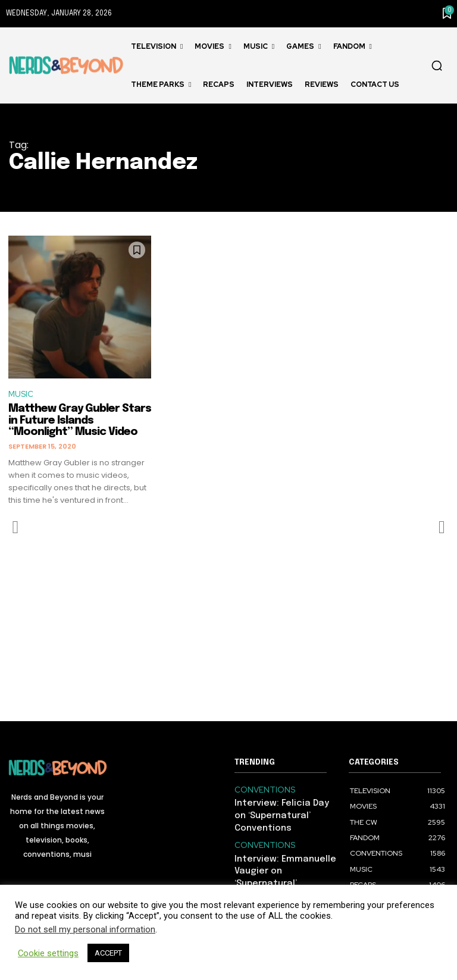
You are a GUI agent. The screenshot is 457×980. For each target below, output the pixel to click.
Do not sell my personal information (85, 929)
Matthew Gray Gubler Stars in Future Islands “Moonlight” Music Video (80, 422)
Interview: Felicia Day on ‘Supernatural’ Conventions (280, 814)
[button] (437, 65)
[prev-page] (16, 528)
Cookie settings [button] (48, 953)
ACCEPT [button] (108, 953)
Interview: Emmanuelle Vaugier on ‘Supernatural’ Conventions (283, 864)
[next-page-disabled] (441, 528)
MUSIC (22, 395)
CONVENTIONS (261, 790)
